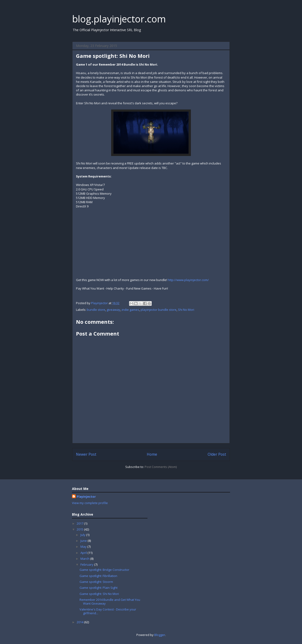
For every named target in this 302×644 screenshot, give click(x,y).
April (84, 553)
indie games (130, 310)
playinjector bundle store (159, 310)
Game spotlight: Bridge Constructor (104, 570)
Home (152, 454)
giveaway (113, 310)
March (85, 559)
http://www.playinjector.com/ (188, 280)
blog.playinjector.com (119, 19)
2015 (80, 529)
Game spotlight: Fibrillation (98, 576)
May (84, 547)
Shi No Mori (186, 310)
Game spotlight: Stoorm (96, 582)
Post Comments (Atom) (161, 467)
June (84, 541)
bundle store (96, 310)
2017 (80, 523)
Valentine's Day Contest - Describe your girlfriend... (108, 611)
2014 (80, 622)
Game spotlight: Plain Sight (99, 588)
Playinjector (86, 497)
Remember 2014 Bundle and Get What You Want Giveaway (110, 602)
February (87, 564)
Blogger (160, 635)
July (83, 535)
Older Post (217, 454)
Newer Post (86, 454)
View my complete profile (90, 503)
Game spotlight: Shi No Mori (99, 594)
